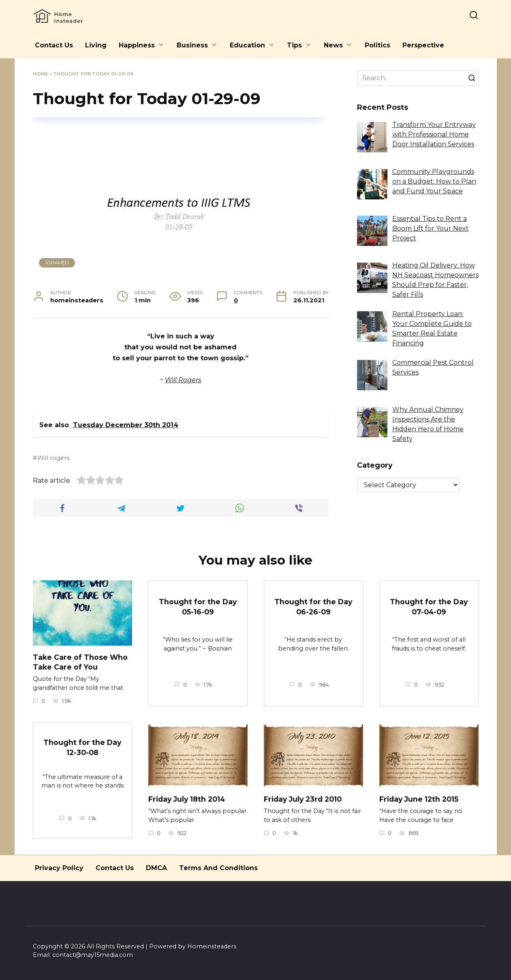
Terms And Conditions (218, 868)
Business (192, 45)
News (333, 45)
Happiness (137, 45)
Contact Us (54, 45)
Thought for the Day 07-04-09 (429, 607)
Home (41, 74)
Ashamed (57, 263)
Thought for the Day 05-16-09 (198, 607)
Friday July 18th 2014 (187, 799)
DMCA (156, 868)
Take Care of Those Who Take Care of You (80, 662)
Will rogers (53, 458)
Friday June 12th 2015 (419, 799)
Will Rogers (183, 380)
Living (96, 45)
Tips (294, 45)
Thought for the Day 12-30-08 (82, 747)
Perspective (423, 45)
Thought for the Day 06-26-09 (313, 607)
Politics (377, 45)
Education (247, 45)
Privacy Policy (59, 868)
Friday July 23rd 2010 (303, 799)
